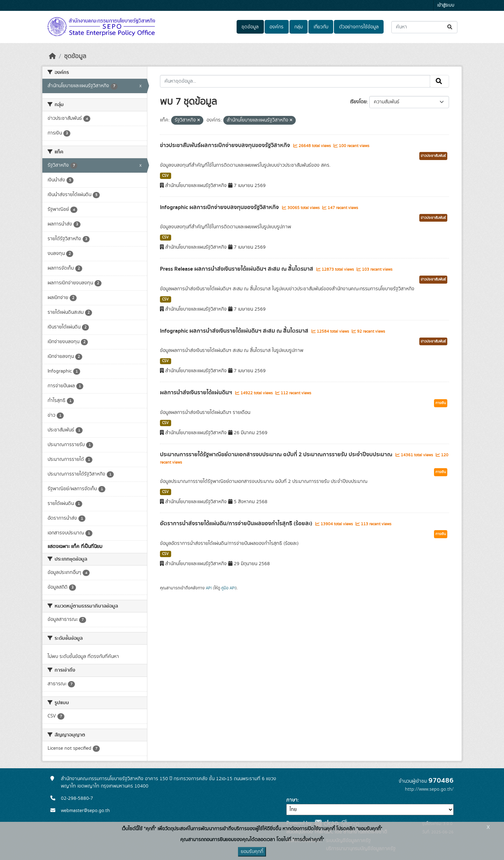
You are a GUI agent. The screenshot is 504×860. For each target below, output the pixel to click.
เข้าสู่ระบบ (446, 5)
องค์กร (276, 27)
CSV (165, 176)
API (209, 588)
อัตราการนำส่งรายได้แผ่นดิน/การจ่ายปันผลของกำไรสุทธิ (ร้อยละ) (237, 523)
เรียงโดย (358, 102)
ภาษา (292, 800)
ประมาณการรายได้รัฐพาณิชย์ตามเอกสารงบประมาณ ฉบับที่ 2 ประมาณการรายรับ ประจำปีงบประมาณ (277, 455)
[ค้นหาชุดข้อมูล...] (424, 27)
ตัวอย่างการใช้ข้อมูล (359, 27)
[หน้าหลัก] (52, 56)
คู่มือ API (228, 588)
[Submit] (450, 27)
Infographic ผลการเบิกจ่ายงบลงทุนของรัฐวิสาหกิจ (220, 207)
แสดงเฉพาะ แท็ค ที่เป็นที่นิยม (75, 547)
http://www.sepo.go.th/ (429, 789)
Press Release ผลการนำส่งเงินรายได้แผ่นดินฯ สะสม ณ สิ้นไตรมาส (237, 269)
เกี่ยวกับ (321, 27)
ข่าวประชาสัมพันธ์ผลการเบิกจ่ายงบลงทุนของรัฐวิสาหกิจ (226, 145)
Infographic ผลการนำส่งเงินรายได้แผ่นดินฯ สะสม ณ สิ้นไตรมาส (235, 331)
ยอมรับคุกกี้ (252, 852)
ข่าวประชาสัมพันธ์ (433, 156)
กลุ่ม (299, 27)
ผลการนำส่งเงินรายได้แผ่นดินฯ (197, 393)
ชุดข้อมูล (250, 27)
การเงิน (441, 403)
